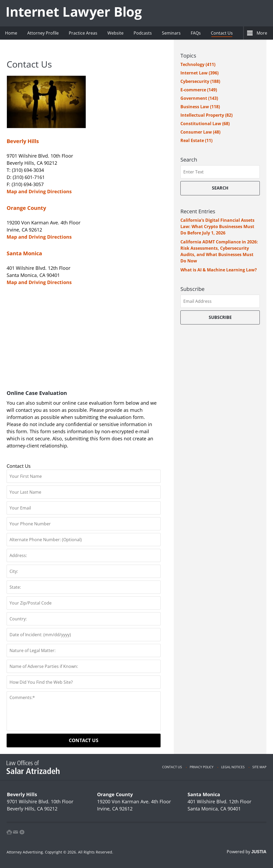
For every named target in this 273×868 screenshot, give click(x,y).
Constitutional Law (205, 124)
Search (220, 188)
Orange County (26, 208)
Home (11, 33)
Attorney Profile (43, 33)
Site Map (259, 767)
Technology (198, 64)
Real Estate (196, 140)
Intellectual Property (206, 115)
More (262, 33)
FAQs (196, 33)
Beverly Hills (23, 141)
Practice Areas (83, 33)
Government (199, 98)
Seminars (171, 33)
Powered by (247, 852)
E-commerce (199, 90)
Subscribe (220, 317)
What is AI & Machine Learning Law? (219, 270)
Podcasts (143, 33)
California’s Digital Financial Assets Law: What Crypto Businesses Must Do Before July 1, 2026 (217, 227)
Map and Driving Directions (39, 191)
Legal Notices (233, 767)
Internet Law (199, 73)
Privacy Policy (202, 767)
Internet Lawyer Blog (74, 13)
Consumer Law (200, 132)
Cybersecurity (200, 81)
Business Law (200, 107)
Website (115, 33)
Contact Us (222, 33)
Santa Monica (24, 253)
